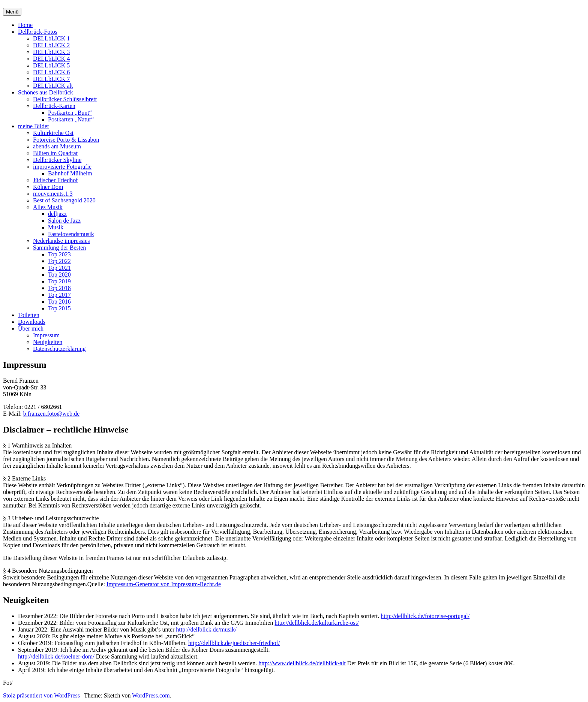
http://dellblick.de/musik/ (206, 629)
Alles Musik (48, 207)
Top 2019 (59, 281)
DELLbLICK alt (53, 86)
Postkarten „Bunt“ (70, 113)
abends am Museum (57, 146)
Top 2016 (59, 302)
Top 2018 (59, 288)
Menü (12, 12)
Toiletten (29, 315)
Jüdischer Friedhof (55, 180)
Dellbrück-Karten (54, 106)
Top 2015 (59, 308)
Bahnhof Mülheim (70, 173)
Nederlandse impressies (61, 241)
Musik (56, 227)
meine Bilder (34, 126)
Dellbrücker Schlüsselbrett (65, 99)
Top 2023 (59, 254)
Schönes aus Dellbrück (46, 92)
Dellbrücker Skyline (57, 160)
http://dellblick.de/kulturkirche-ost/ (316, 623)
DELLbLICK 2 (51, 45)
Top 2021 (59, 268)
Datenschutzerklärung (59, 349)
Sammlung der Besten (59, 248)
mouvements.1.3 (53, 194)
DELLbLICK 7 (51, 79)
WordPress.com (151, 695)
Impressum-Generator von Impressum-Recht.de (164, 584)
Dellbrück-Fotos (38, 32)
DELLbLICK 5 (51, 65)
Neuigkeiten (48, 342)
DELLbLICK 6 (51, 72)
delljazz (57, 214)
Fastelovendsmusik (71, 234)
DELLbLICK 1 (51, 38)
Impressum (46, 335)
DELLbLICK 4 (51, 59)
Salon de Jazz (64, 221)
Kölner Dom (48, 187)
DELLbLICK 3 (51, 52)
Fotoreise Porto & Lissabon (66, 140)
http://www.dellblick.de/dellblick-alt (302, 663)
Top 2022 (59, 261)
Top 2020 (59, 275)
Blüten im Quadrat (55, 153)
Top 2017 (59, 295)
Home (25, 25)
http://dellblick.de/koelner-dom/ (56, 656)
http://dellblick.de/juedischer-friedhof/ (234, 643)
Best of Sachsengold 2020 (64, 200)
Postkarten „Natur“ (71, 119)
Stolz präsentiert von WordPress (41, 695)
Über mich (31, 329)
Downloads (32, 322)
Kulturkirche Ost (53, 133)
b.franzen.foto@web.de (51, 414)
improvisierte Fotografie (62, 167)
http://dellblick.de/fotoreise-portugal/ (425, 616)
